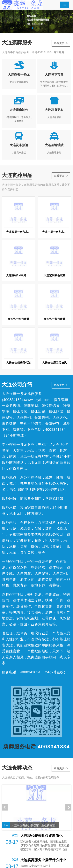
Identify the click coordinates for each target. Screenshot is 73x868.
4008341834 (14, 400)
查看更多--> (61, 43)
